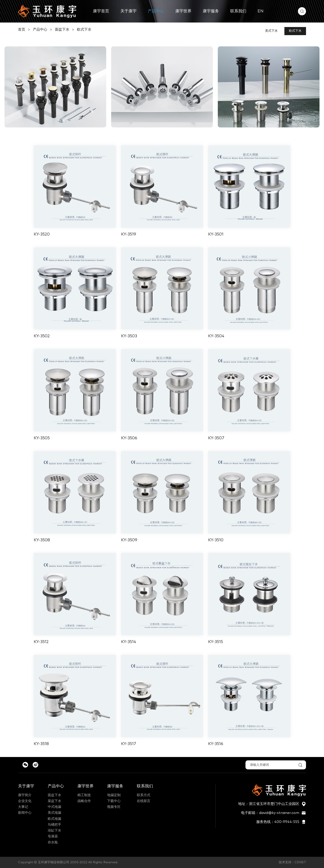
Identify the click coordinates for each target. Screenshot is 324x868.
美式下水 (271, 31)
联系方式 (144, 795)
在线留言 (144, 801)
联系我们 (238, 11)
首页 (22, 29)
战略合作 (84, 801)
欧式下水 (84, 29)
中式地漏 (54, 807)
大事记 (23, 807)
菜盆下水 (54, 801)
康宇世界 (183, 11)
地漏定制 (114, 795)
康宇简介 (25, 795)
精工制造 (84, 795)
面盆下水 (62, 29)
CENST (300, 862)
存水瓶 (53, 842)
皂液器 (53, 836)
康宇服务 (211, 11)
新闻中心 (25, 813)
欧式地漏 (54, 819)
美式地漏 (54, 813)
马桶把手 (54, 825)
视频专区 (114, 807)
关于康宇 (128, 11)
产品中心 (156, 11)
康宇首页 (101, 11)
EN (261, 11)
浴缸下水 (54, 831)
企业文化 (25, 801)
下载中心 (114, 801)
